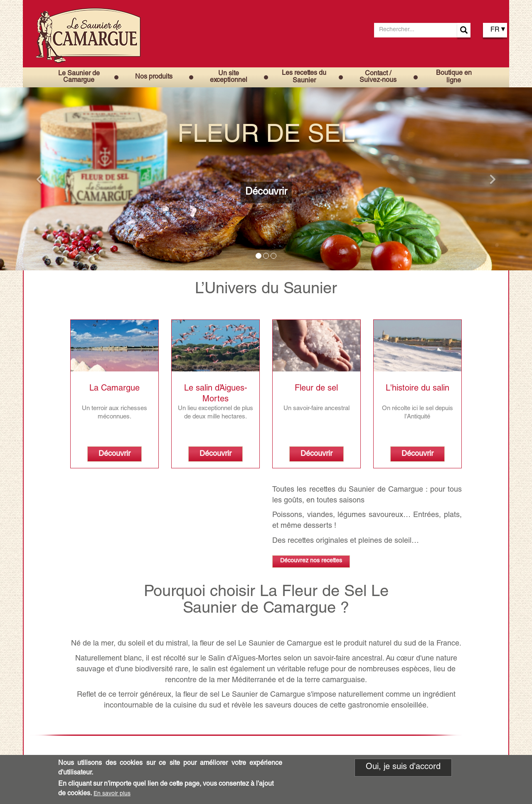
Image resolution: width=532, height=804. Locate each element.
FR (495, 30)
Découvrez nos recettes (311, 561)
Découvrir (266, 193)
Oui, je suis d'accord (403, 768)
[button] (40, 179)
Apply (464, 30)
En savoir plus (112, 794)
